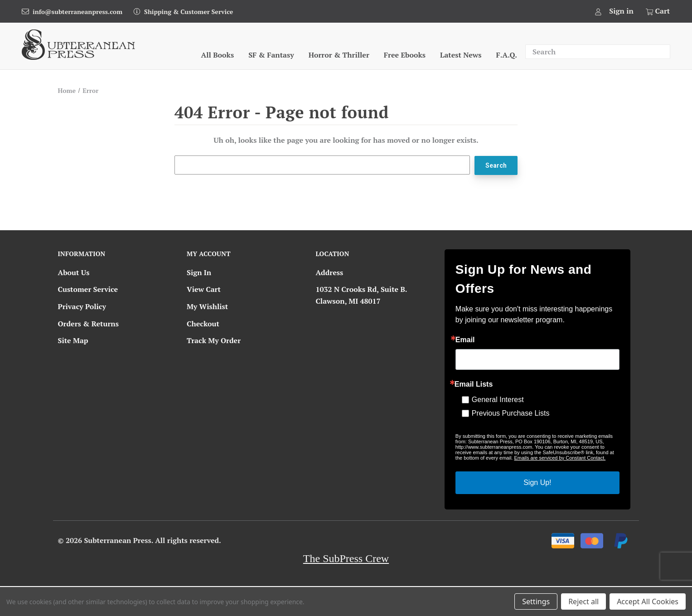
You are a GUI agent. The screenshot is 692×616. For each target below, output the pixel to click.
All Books (218, 55)
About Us (74, 272)
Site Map (73, 340)
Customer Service (88, 289)
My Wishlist (207, 306)
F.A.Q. (507, 55)
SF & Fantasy (271, 55)
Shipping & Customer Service (189, 12)
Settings (536, 601)
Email (465, 340)
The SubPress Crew (346, 558)
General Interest (498, 399)
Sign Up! (537, 482)
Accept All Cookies (648, 601)
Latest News (461, 55)
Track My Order (214, 340)
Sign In (199, 272)
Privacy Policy (82, 306)
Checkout (203, 323)
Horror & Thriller (339, 55)
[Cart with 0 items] (657, 11)
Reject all (583, 601)
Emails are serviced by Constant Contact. (560, 457)
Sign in (621, 11)
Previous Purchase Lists (511, 413)
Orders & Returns (88, 323)
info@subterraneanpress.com (77, 12)
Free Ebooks (405, 55)
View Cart (204, 289)
